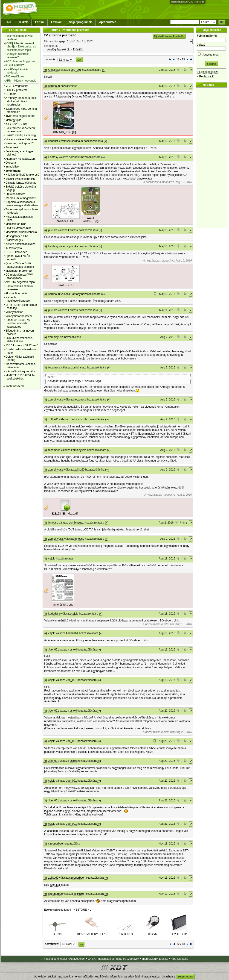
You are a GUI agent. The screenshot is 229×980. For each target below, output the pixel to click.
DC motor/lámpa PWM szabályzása (19, 276)
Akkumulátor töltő (16, 293)
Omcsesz (54, 70)
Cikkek (23, 22)
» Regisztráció (206, 77)
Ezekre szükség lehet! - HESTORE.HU (68, 910)
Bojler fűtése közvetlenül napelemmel (20, 130)
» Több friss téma (14, 386)
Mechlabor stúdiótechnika (21, 232)
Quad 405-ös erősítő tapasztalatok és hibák (20, 265)
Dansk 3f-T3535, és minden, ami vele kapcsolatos (18, 323)
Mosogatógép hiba (17, 236)
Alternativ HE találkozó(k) (21, 159)
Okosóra (11, 163)
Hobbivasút (176, 2)
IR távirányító (14, 248)
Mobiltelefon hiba (16, 224)
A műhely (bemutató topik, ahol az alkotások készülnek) (21, 101)
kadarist (53, 141)
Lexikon (56, 22)
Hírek (8, 22)
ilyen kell (55, 885)
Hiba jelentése (180, 959)
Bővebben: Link (169, 621)
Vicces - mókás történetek (21, 139)
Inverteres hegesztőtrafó (20, 116)
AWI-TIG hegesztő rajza (20, 282)
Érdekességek (14, 240)
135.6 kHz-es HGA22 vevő (22, 345)
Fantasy (53, 157)
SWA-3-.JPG (66, 285)
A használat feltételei (54, 959)
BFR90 (48, 569)
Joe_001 (76, 70)
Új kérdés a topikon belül (169, 36)
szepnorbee (56, 844)
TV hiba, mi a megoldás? (21, 198)
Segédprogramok (80, 22)
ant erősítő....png (63, 605)
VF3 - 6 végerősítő (17, 86)
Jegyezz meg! (212, 54)
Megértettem (186, 977)
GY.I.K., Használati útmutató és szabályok (114, 959)
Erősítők (78, 50)
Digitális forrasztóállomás (21, 183)
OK (222, 22)
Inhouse (53, 523)
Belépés (212, 64)
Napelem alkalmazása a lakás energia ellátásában (22, 204)
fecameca (54, 368)
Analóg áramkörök (58, 50)
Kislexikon (200, 2)
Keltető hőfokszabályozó (20, 244)
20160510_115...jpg (64, 132)
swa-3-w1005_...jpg (91, 220)
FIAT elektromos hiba (19, 228)
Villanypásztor (14, 312)
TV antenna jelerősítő (60, 35)
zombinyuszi (56, 337)
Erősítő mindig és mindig (21, 135)
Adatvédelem (77, 959)
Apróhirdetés (108, 22)
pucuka (53, 230)
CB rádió (11, 94)
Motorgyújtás (13, 120)
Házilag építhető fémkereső (22, 175)
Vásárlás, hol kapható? (20, 143)
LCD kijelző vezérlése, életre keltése (19, 340)
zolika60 (53, 419)
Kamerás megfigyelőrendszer (18, 299)
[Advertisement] (213, 158)
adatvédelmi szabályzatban (144, 977)
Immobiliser (13, 167)
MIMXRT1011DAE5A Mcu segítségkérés (22, 377)
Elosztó (164, 959)
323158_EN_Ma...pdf (65, 514)
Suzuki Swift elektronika (20, 179)
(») (104, 70)
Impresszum (149, 959)
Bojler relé (12, 147)
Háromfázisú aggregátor (20, 371)
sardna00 (54, 86)
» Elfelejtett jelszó (207, 72)
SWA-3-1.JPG (66, 221)
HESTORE (188, 2)
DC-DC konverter (16, 252)
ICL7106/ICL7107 (16, 124)
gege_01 (65, 41)
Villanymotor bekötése (19, 316)
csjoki (52, 559)
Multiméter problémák (19, 271)
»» (81, 944)
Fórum (39, 22)
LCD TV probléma (17, 90)
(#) (45, 70)
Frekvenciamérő (15, 194)
